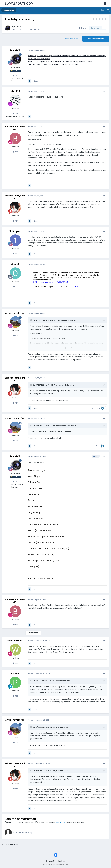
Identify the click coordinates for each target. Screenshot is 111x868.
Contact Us (51, 861)
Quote (36, 81)
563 (15, 663)
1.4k (15, 114)
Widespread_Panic (15, 197)
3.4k (15, 254)
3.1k (15, 335)
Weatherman (15, 641)
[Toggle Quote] (31, 320)
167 (15, 152)
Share (82, 28)
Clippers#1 (96, 408)
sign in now (61, 822)
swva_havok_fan (15, 313)
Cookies (61, 861)
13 (15, 286)
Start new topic (72, 39)
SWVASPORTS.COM (19, 4)
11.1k (15, 76)
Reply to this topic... (26, 832)
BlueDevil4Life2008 (15, 128)
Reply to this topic (96, 39)
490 (15, 696)
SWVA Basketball (33, 29)
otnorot (15, 264)
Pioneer (15, 673)
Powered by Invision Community (56, 864)
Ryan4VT (19, 26)
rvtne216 (15, 91)
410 (15, 221)
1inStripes (15, 231)
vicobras (96, 446)
